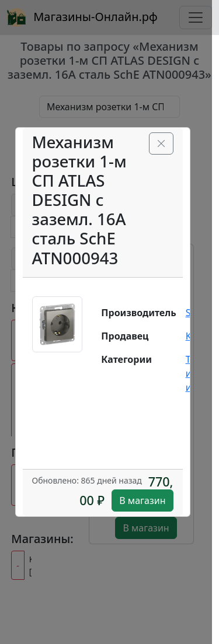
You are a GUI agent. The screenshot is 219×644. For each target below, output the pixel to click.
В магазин (142, 501)
